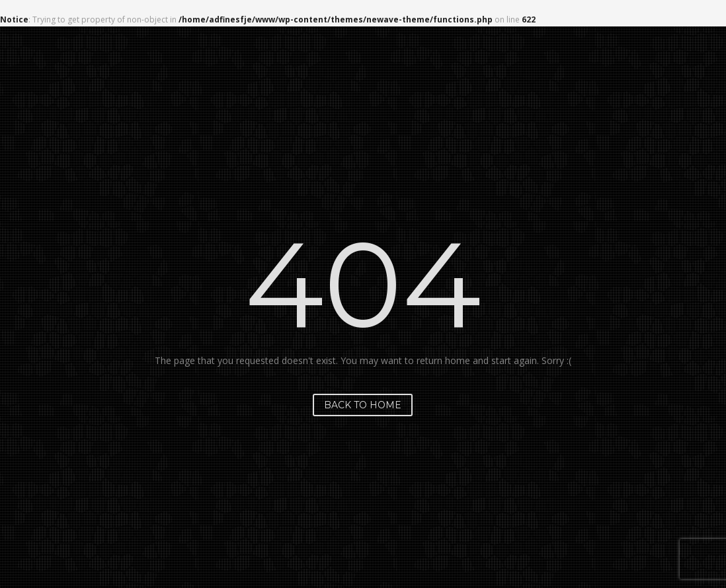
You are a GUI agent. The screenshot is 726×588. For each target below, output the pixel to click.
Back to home (363, 405)
